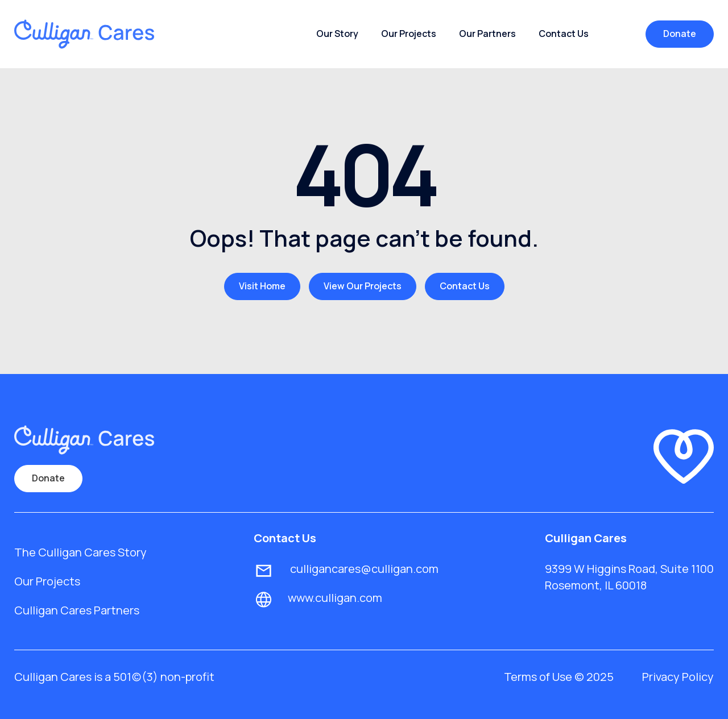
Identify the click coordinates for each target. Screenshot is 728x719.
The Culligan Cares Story (80, 552)
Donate (680, 34)
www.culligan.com (335, 598)
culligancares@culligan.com (363, 569)
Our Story (337, 34)
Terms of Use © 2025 (559, 677)
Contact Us (564, 34)
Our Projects (409, 34)
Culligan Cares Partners (77, 610)
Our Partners (487, 34)
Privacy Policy (678, 677)
